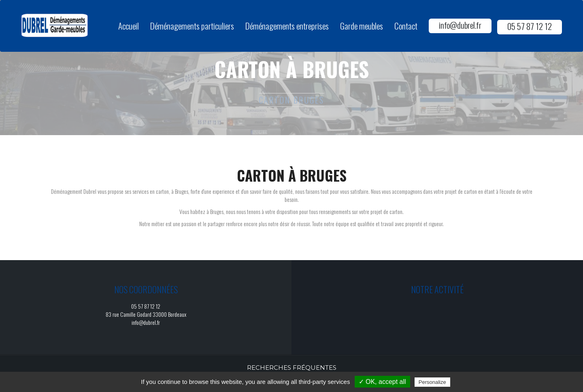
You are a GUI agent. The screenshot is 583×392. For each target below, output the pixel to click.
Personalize (432, 382)
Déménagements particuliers (192, 26)
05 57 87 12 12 (530, 26)
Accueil (129, 26)
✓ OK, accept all (382, 382)
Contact (406, 26)
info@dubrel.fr (460, 25)
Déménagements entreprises (287, 26)
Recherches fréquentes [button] (292, 368)
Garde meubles (362, 26)
